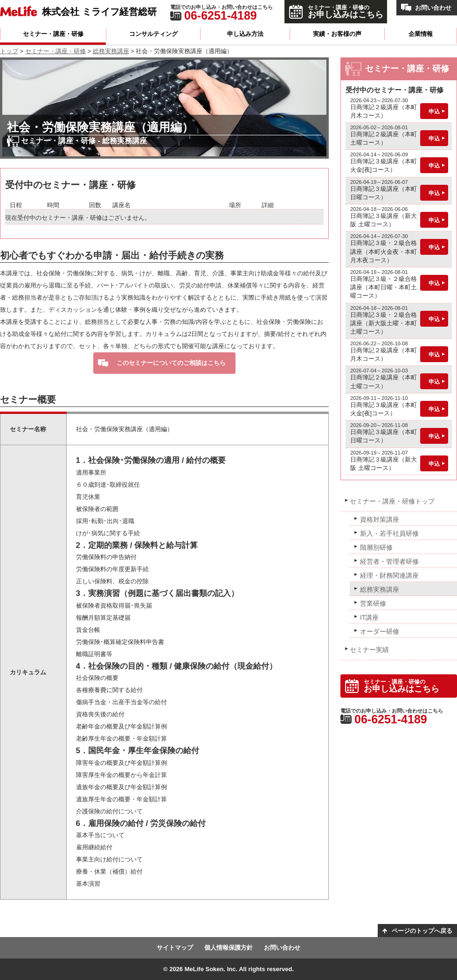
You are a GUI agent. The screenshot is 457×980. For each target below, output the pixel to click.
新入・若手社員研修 (389, 533)
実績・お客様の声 (337, 34)
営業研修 (373, 603)
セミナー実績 (369, 650)
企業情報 (421, 34)
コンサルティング (153, 34)
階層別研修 (376, 547)
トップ (9, 51)
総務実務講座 (111, 51)
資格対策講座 (380, 519)
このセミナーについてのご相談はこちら (171, 363)
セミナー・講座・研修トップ (392, 501)
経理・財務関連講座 (389, 575)
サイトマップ (175, 948)
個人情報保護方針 (228, 948)
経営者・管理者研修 (389, 561)
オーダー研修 (380, 631)
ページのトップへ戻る (422, 931)
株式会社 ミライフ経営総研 (99, 11)
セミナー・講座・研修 (53, 34)
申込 (434, 112)
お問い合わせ (433, 8)
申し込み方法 (245, 34)
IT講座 (369, 617)
